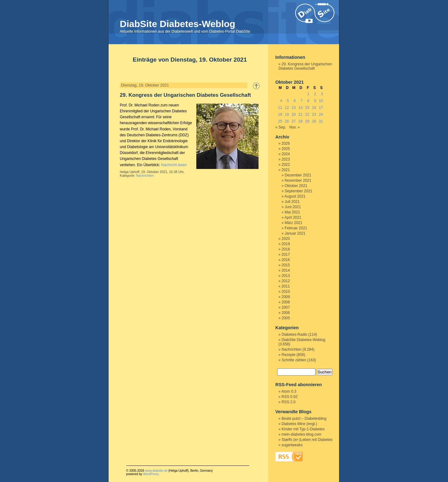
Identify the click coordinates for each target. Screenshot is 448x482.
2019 (286, 244)
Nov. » (295, 127)
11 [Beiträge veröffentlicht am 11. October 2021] (280, 108)
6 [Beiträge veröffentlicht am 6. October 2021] (295, 101)
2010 (286, 292)
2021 (286, 170)
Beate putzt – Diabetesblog (304, 419)
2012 (286, 281)
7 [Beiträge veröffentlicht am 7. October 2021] (302, 101)
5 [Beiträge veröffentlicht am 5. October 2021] (288, 101)
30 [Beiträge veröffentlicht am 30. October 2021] (314, 121)
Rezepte (289, 355)
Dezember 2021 (298, 175)
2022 (286, 165)
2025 (286, 149)
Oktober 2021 (296, 186)
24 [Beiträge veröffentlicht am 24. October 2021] (321, 115)
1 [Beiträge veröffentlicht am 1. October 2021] (308, 94)
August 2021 (295, 196)
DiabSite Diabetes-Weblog (177, 24)
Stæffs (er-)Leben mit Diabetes (307, 440)
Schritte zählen (294, 360)
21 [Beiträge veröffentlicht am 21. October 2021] (300, 115)
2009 (286, 297)
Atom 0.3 (289, 391)
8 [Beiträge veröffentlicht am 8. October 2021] (308, 101)
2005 (286, 318)
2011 (286, 286)
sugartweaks (292, 445)
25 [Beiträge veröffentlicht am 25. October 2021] (280, 121)
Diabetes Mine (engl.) (299, 424)
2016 (286, 260)
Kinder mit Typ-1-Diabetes (303, 429)
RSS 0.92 (289, 397)
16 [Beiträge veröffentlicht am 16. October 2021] (314, 108)
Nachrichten (145, 175)
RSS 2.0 (289, 402)
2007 (286, 307)
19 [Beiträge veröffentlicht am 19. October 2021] (287, 115)
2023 (286, 159)
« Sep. (281, 127)
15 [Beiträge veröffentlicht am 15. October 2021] (307, 108)
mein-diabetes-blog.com (301, 434)
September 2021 (299, 191)
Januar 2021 (295, 233)
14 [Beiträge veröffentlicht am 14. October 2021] (300, 108)
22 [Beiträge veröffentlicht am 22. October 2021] (307, 115)
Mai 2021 (292, 212)
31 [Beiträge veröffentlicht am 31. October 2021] (321, 121)
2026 (286, 143)
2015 (286, 265)
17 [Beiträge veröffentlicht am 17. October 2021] (321, 108)
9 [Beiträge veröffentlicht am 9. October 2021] (315, 101)
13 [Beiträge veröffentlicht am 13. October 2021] (294, 108)
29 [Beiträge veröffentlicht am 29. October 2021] (307, 121)
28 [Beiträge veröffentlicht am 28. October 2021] (300, 121)
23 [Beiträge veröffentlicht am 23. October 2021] (314, 115)
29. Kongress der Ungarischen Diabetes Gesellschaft (185, 95)
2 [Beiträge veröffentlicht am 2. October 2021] (315, 94)
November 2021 (298, 180)
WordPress (151, 474)
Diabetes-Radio (294, 335)
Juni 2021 (293, 207)
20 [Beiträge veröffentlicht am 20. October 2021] (294, 115)
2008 (286, 302)
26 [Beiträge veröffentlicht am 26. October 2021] (287, 121)
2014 (286, 270)
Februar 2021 (296, 228)
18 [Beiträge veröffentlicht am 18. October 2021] (280, 115)
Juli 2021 (292, 202)
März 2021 (294, 223)
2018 (286, 249)
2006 (286, 313)
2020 (286, 239)
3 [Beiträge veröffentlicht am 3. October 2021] (322, 94)
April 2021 (293, 218)
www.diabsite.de (156, 471)
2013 (286, 276)
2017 (286, 255)
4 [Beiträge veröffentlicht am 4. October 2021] (281, 101)
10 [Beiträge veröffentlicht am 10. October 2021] (321, 101)
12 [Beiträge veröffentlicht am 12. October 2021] (287, 108)
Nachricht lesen (174, 165)
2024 (286, 154)
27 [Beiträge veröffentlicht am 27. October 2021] (294, 121)
